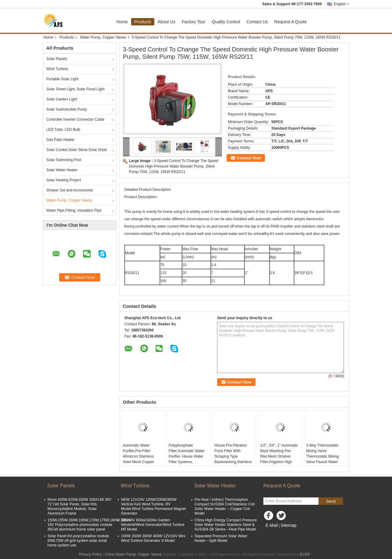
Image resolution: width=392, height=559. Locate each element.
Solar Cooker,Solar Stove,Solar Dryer (77, 150)
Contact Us (257, 22)
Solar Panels (57, 59)
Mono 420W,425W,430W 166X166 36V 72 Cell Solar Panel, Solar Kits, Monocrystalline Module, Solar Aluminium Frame (79, 506)
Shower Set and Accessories (70, 190)
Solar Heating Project (64, 180)
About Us (167, 22)
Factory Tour (194, 22)
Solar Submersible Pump (67, 109)
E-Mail (272, 525)
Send (331, 501)
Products (143, 22)
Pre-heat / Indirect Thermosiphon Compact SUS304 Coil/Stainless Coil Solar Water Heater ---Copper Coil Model (224, 506)
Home (122, 22)
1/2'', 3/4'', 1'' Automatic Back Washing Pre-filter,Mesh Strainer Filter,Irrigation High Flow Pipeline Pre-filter (279, 456)
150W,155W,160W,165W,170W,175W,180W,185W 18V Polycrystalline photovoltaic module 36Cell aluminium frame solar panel (89, 525)
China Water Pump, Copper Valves (133, 554)
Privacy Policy (90, 554)
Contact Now (249, 158)
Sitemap (288, 525)
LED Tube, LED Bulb (63, 130)
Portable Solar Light (62, 79)
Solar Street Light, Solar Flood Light (75, 89)
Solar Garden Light (62, 99)
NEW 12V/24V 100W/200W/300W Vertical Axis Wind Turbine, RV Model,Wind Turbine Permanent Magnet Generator (153, 506)
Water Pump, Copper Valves (103, 37)
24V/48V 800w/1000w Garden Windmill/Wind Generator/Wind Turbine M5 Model (153, 525)
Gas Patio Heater (60, 140)
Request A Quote (291, 22)
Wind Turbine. (58, 69)
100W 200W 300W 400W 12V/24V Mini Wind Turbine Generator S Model (153, 538)
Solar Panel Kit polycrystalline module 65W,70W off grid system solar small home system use (78, 541)
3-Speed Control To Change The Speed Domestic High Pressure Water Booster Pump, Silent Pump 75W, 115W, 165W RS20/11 (174, 166)
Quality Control (226, 22)
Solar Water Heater (62, 170)
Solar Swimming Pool (64, 160)
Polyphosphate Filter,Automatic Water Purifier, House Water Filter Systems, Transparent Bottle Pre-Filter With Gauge (187, 459)
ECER (305, 554)
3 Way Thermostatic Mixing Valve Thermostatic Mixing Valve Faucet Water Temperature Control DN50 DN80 (323, 459)
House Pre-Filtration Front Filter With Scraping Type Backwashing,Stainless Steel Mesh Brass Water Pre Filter (234, 459)
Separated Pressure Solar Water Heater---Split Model (221, 538)
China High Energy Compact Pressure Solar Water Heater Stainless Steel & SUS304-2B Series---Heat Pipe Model (226, 525)
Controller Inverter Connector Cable (75, 119)
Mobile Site (274, 533)
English (341, 4)
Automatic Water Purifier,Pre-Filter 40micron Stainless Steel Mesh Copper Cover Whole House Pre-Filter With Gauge (141, 459)
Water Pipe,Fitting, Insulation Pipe (74, 210)
